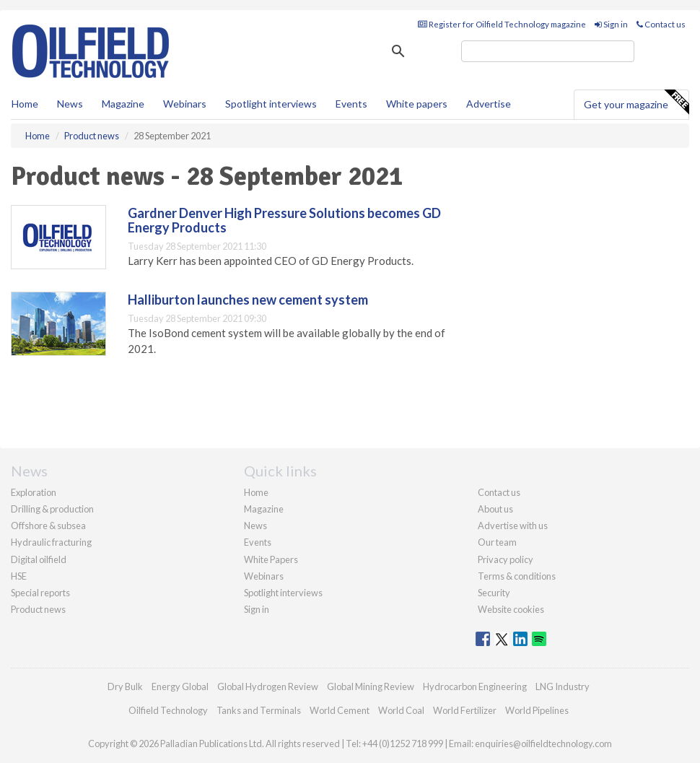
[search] (548, 51)
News (255, 526)
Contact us (661, 24)
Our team (497, 542)
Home (25, 104)
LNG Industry (563, 686)
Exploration (34, 492)
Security (494, 593)
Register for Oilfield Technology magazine (502, 24)
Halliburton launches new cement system (248, 300)
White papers (417, 104)
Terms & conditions (517, 576)
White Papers (271, 559)
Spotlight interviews (271, 104)
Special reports (40, 593)
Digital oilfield (39, 559)
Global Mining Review (371, 686)
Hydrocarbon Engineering (475, 686)
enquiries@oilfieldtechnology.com (543, 744)
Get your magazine (636, 103)
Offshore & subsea (48, 526)
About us (495, 509)
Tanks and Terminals (259, 710)
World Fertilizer (465, 710)
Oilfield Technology (168, 710)
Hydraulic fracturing (51, 542)
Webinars (185, 104)
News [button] (70, 104)
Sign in (611, 24)
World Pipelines (537, 710)
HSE (19, 576)
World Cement (340, 710)
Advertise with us (513, 526)
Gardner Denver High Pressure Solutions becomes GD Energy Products (284, 220)
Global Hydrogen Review (268, 686)
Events (351, 104)
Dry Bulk (125, 686)
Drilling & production (52, 509)
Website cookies (511, 609)
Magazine (123, 104)
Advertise (489, 104)
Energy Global (180, 686)
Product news (38, 609)
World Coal (401, 710)
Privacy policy (506, 559)
